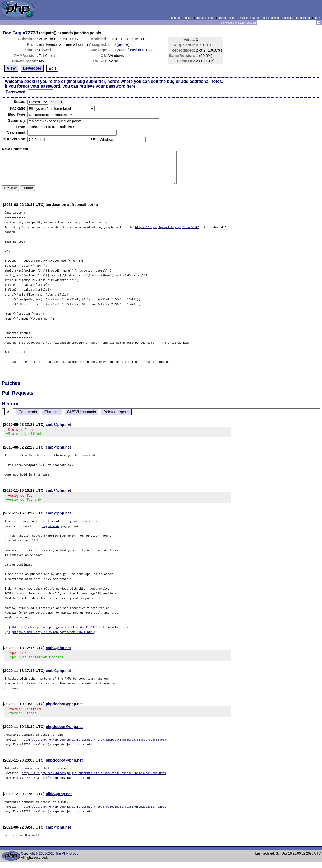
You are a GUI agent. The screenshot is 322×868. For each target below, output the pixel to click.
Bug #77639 (34, 841)
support (188, 18)
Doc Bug (12, 33)
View (11, 68)
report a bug (226, 18)
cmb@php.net (58, 424)
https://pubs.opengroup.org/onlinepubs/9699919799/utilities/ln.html (70, 630)
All (9, 412)
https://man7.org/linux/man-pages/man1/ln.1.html (54, 635)
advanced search (248, 18)
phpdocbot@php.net (64, 709)
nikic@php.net (59, 800)
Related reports (116, 412)
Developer (32, 68)
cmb (112, 44)
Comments (28, 412)
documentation (206, 18)
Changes (52, 412)
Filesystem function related (131, 50)
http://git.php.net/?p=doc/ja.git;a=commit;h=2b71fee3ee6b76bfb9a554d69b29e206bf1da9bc (94, 813)
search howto (270, 18)
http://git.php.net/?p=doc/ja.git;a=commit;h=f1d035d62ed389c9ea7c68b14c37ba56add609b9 (94, 779)
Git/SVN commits (81, 412)
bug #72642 (51, 529)
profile (123, 44)
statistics (287, 18)
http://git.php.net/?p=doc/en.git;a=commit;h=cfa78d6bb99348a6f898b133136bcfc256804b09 (94, 746)
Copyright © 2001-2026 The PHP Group (50, 860)
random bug (304, 18)
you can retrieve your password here (99, 86)
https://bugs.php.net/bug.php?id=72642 (167, 227)
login (318, 18)
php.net (176, 18)
